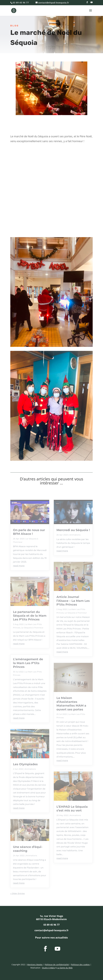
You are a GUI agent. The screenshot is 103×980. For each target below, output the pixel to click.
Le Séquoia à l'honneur (32, 628)
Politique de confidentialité (57, 965)
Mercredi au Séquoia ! (73, 530)
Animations (30, 769)
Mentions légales (35, 965)
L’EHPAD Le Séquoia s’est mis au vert (72, 809)
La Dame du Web (65, 968)
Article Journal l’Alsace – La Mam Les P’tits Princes (73, 601)
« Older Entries (18, 893)
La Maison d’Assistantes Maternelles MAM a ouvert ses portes (71, 704)
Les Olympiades (25, 764)
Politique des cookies (80, 965)
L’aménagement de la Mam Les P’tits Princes (28, 663)
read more (19, 566)
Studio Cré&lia (48, 968)
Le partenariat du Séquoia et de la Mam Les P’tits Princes (30, 616)
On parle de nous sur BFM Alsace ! (29, 532)
